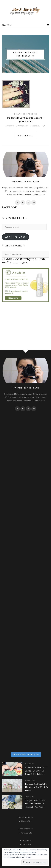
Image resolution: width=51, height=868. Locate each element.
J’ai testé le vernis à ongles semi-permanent (26, 119)
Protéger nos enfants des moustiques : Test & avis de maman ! (37, 787)
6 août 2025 (29, 764)
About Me (26, 844)
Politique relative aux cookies (20, 857)
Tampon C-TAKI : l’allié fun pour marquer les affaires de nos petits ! (35, 804)
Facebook (10, 207)
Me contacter (26, 829)
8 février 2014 (22, 126)
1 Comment (35, 126)
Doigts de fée (30, 114)
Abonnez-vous (16, 237)
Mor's (12, 126)
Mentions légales (26, 817)
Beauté (18, 114)
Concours (26, 840)
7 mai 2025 (29, 797)
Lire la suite (26, 135)
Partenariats (26, 833)
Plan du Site (26, 821)
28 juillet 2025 (30, 780)
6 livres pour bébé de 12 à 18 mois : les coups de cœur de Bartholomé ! (36, 771)
